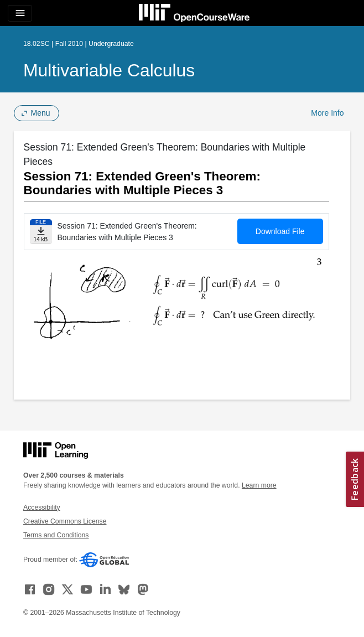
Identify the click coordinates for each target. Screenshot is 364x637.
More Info (327, 113)
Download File (280, 231)
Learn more (259, 485)
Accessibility (42, 507)
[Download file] (41, 232)
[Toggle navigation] (20, 13)
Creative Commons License (65, 521)
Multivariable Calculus (109, 70)
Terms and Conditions (56, 535)
